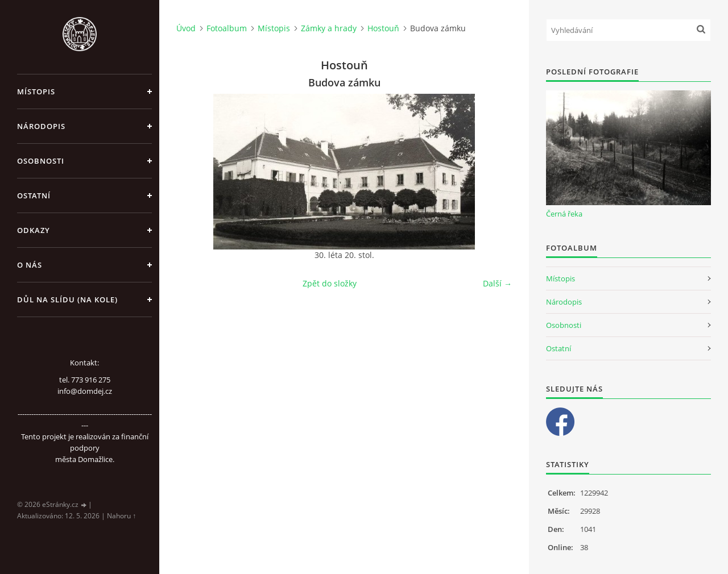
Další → (497, 283)
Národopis (41, 126)
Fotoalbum (227, 28)
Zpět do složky (330, 283)
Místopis (36, 91)
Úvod (186, 28)
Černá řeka (564, 214)
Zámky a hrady (329, 28)
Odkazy (34, 230)
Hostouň (383, 28)
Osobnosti (41, 161)
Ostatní (34, 196)
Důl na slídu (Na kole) (67, 300)
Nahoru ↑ (121, 516)
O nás (30, 265)
